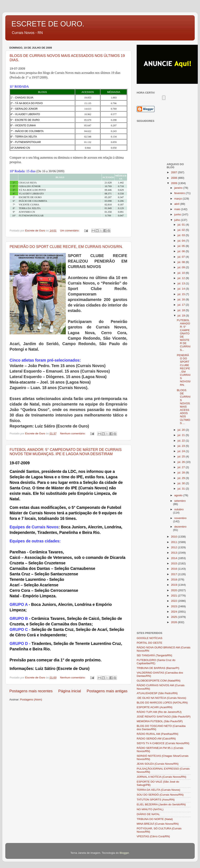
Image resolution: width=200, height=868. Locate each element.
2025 (174, 617)
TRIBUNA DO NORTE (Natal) (155, 819)
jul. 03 (182, 235)
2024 (174, 612)
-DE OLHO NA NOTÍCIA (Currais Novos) (161, 698)
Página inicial (70, 691)
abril (177, 204)
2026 (174, 622)
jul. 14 (182, 289)
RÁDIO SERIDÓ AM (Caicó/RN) (156, 739)
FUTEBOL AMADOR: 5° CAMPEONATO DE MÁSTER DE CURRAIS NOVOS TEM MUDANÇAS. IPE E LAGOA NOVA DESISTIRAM (66, 452)
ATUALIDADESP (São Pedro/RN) (157, 693)
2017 (174, 574)
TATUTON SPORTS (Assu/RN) (156, 800)
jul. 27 (182, 467)
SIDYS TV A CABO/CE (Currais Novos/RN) (163, 743)
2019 (174, 585)
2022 (174, 601)
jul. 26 (182, 462)
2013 (174, 553)
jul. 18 (182, 310)
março (179, 199)
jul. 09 (182, 267)
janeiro (179, 188)
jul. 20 (182, 430)
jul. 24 (182, 451)
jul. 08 (182, 262)
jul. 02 (182, 230)
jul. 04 (182, 241)
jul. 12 (182, 278)
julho (178, 220)
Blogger (124, 853)
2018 (174, 580)
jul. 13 (182, 283)
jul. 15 (182, 294)
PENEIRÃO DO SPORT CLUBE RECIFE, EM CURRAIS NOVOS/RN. (66, 247)
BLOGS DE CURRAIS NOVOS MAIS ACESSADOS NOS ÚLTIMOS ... (184, 407)
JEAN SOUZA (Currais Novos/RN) (158, 764)
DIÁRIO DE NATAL (148, 814)
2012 (174, 547)
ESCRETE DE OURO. (48, 24)
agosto (179, 495)
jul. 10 (182, 273)
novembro (180, 518)
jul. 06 (182, 251)
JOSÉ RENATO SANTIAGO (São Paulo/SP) (164, 717)
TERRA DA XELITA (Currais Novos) (158, 790)
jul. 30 (182, 483)
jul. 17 (182, 305)
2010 (174, 537)
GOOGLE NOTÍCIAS (149, 638)
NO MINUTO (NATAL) (150, 809)
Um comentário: (70, 231)
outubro (179, 509)
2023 (174, 606)
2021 (174, 596)
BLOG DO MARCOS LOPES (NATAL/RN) (162, 703)
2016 (174, 569)
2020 (174, 590)
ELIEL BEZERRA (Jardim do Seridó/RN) (161, 804)
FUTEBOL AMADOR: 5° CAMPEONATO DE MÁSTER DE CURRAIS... (184, 335)
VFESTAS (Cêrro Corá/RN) (153, 836)
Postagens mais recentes (31, 691)
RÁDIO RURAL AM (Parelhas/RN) (157, 734)
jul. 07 (182, 257)
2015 (174, 563)
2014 (174, 558)
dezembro (180, 527)
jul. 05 (182, 246)
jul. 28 (182, 473)
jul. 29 (182, 478)
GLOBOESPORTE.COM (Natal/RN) (159, 681)
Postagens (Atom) (31, 700)
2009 (174, 183)
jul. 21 (182, 435)
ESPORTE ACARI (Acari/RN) (154, 707)
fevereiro (180, 193)
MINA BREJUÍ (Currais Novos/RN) (158, 824)
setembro (180, 501)
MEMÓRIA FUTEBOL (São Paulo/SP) (160, 721)
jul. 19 (182, 316)
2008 (174, 178)
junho (178, 214)
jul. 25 (182, 456)
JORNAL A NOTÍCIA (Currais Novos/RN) (161, 777)
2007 (174, 172)
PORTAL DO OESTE (149, 643)
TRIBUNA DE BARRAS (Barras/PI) (158, 668)
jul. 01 (182, 225)
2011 (174, 542)
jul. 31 (182, 489)
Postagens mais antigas (107, 691)
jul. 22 (182, 441)
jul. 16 (182, 299)
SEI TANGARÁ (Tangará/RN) (154, 655)
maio (178, 209)
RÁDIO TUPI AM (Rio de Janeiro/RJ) (159, 712)
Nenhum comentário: (73, 433)
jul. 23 (182, 446)
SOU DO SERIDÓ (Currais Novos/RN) (160, 795)
